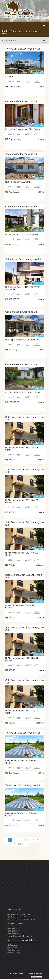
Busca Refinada (10, 40)
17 (14, 844)
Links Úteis (13, 947)
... (10, 844)
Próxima (21, 844)
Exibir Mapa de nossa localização (21, 919)
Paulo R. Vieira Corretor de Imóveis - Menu (21, 32)
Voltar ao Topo (14, 952)
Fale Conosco (14, 950)
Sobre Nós (13, 945)
